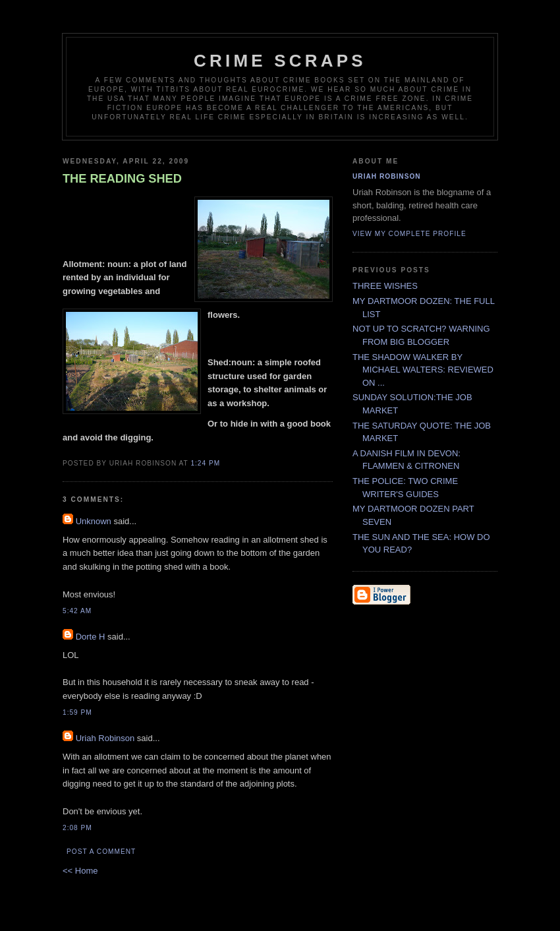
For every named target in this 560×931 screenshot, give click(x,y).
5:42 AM (77, 611)
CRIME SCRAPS (280, 61)
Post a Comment (101, 852)
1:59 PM (77, 712)
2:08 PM (77, 828)
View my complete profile (409, 234)
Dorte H (91, 637)
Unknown (94, 521)
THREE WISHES (385, 286)
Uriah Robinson (105, 738)
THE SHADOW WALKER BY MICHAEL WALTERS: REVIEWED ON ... (423, 370)
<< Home (80, 871)
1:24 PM (205, 463)
